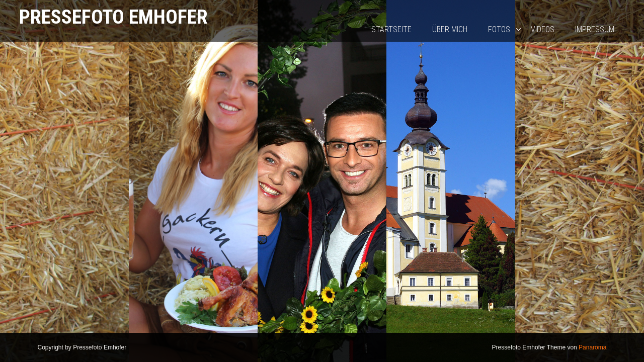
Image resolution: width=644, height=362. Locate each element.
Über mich (450, 29)
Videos (543, 29)
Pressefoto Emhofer (113, 17)
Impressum (595, 29)
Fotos (499, 29)
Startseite (391, 29)
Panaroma (592, 347)
